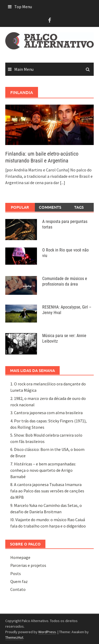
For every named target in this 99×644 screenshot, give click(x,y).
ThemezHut (14, 637)
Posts (16, 573)
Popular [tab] (20, 207)
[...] (63, 183)
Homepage (20, 557)
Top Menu (23, 7)
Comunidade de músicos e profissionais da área (65, 281)
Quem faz (19, 581)
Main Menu (24, 69)
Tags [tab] (79, 207)
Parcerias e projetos (28, 565)
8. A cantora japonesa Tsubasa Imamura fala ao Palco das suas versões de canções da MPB (47, 491)
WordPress (47, 632)
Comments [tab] (50, 207)
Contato (18, 589)
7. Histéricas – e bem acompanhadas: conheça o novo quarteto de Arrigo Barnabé (43, 470)
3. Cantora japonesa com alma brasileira (46, 413)
